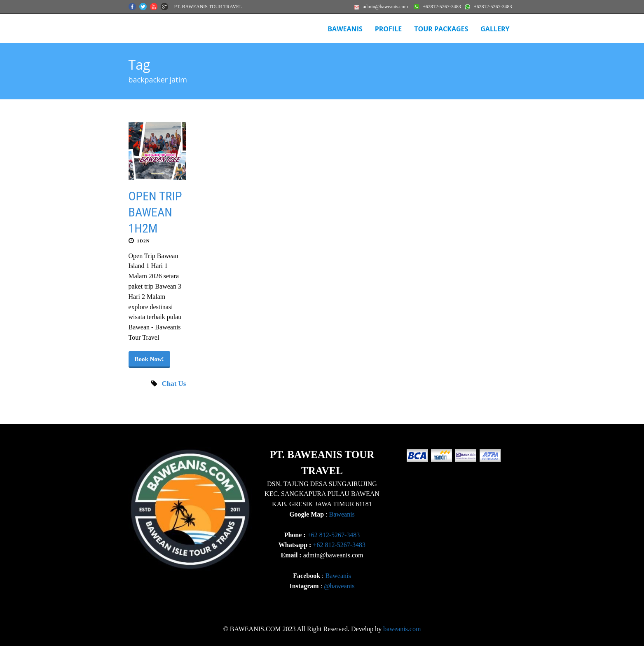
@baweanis (339, 586)
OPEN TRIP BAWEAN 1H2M (155, 212)
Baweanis (342, 514)
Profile (388, 29)
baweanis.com (402, 629)
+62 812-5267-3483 (334, 535)
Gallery (495, 29)
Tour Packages (441, 29)
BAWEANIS (345, 29)
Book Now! (149, 359)
